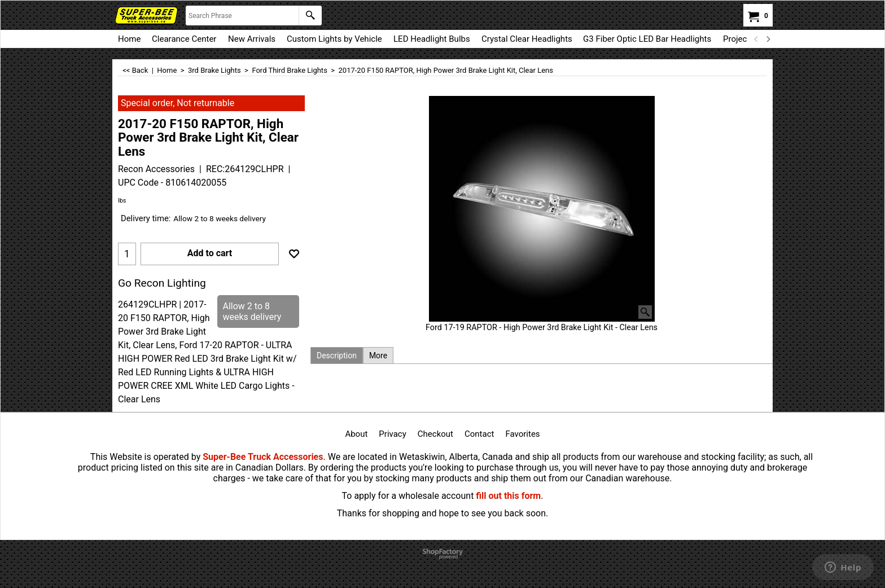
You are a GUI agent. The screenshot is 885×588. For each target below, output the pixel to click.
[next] (768, 39)
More (378, 356)
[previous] (756, 39)
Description (337, 356)
